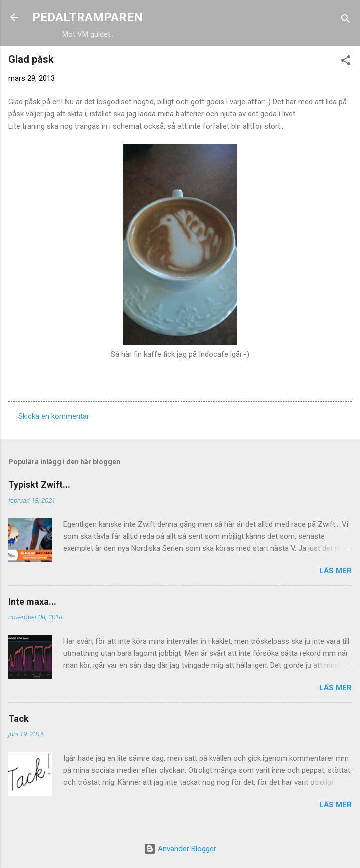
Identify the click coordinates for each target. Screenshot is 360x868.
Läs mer (336, 571)
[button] (346, 62)
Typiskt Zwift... (39, 485)
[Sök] (346, 20)
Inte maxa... (32, 602)
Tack (18, 719)
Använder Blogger (180, 849)
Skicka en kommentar (54, 416)
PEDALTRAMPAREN (87, 17)
